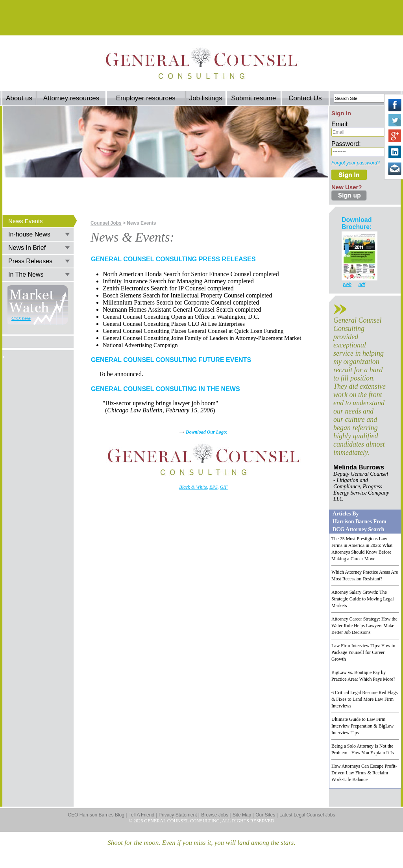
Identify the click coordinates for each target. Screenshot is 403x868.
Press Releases (30, 261)
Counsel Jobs (106, 223)
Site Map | (243, 815)
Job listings (206, 98)
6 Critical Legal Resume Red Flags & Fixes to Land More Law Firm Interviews (364, 699)
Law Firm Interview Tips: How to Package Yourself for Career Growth (363, 652)
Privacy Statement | (179, 815)
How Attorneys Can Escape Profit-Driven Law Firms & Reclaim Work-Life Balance (364, 773)
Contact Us (305, 98)
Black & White (193, 487)
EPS (214, 487)
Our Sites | (266, 815)
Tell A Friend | (143, 815)
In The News (26, 274)
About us (19, 98)
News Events (26, 221)
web (347, 284)
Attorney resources (71, 98)
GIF (224, 487)
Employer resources (146, 98)
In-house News (29, 234)
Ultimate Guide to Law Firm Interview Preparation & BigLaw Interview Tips (362, 726)
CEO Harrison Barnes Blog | (97, 815)
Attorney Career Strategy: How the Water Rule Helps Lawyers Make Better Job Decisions (364, 626)
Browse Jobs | (216, 815)
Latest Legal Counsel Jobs (307, 815)
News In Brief (27, 248)
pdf (362, 284)
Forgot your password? (356, 163)
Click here (21, 318)
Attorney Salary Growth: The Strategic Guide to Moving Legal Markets (363, 599)
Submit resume (253, 98)
